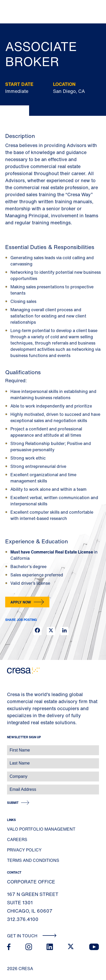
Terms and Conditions (33, 860)
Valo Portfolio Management (41, 829)
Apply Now (21, 602)
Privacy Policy (24, 850)
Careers (17, 839)
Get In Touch (32, 936)
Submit (13, 803)
